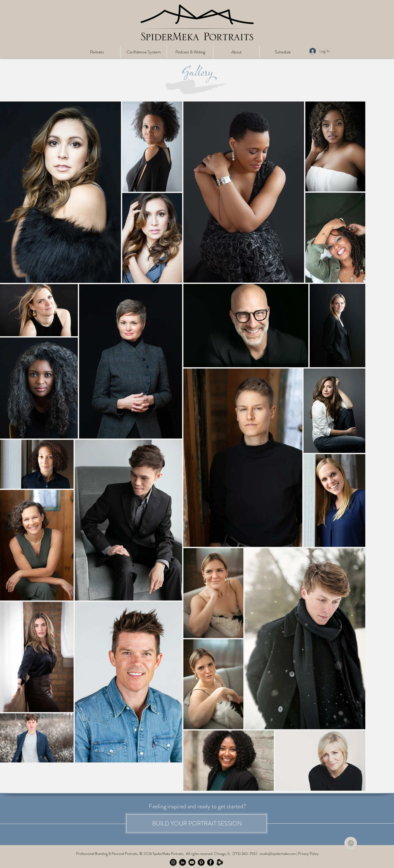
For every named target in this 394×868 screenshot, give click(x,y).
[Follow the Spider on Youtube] (192, 862)
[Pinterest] (201, 862)
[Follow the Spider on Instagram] (173, 862)
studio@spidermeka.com (278, 854)
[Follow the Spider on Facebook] (210, 862)
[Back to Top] (351, 843)
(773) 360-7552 (245, 854)
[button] (97, 52)
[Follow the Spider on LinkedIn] (183, 862)
